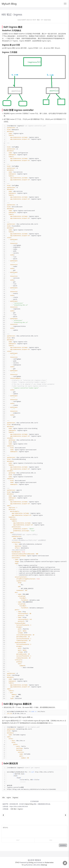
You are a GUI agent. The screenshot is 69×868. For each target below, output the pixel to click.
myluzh (20, 20)
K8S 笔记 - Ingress (17, 809)
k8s (4, 797)
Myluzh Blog (9, 4)
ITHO (17, 862)
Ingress (15, 797)
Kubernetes (47, 20)
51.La (24, 865)
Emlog (31, 862)
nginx (9, 797)
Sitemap (44, 865)
